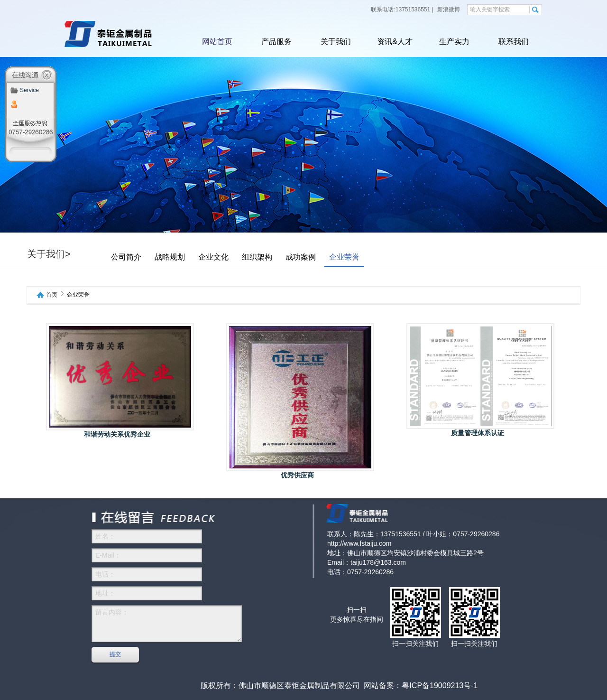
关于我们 (336, 42)
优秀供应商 (297, 475)
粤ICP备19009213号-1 (440, 686)
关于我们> (49, 254)
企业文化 (213, 257)
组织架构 (257, 257)
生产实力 (454, 42)
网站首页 (217, 42)
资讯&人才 (395, 42)
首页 (52, 295)
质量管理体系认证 (478, 433)
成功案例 (301, 257)
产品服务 (276, 42)
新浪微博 (448, 9)
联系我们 (514, 42)
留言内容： (167, 624)
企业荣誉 (344, 257)
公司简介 (126, 257)
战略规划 (170, 257)
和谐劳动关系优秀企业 (117, 434)
